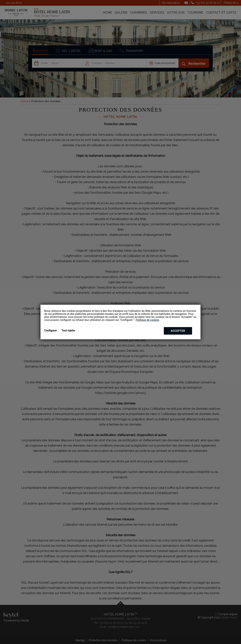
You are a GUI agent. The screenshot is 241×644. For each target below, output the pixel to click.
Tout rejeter (68, 330)
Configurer (51, 330)
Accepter (178, 331)
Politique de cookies (147, 320)
